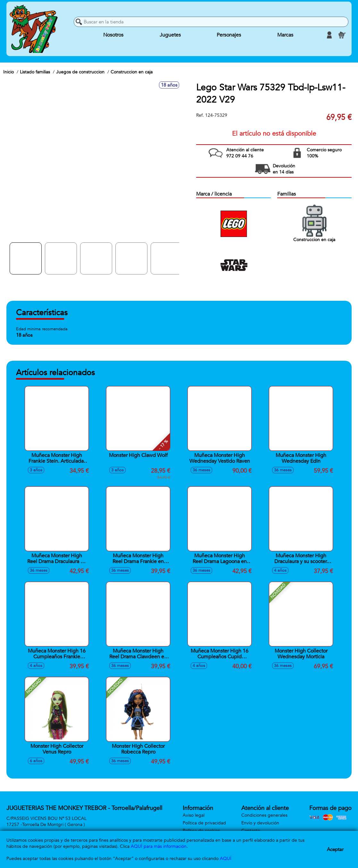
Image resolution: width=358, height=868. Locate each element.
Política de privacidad (204, 823)
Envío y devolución (260, 823)
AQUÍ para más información (159, 846)
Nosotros (113, 35)
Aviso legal (194, 815)
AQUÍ (226, 859)
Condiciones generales (264, 815)
